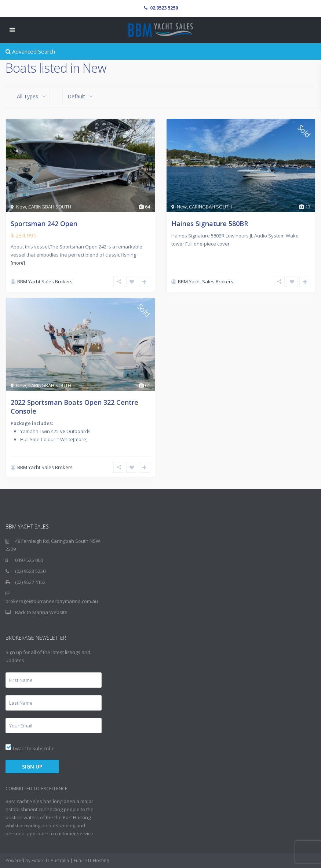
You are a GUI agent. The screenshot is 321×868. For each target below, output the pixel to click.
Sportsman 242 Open (44, 224)
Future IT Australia (50, 860)
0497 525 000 (29, 560)
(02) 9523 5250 (30, 571)
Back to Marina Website (41, 612)
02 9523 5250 (164, 8)
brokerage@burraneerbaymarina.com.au (52, 601)
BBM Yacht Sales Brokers (45, 282)
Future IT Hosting (91, 860)
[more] (18, 263)
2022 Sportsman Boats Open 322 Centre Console (74, 406)
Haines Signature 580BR (210, 224)
